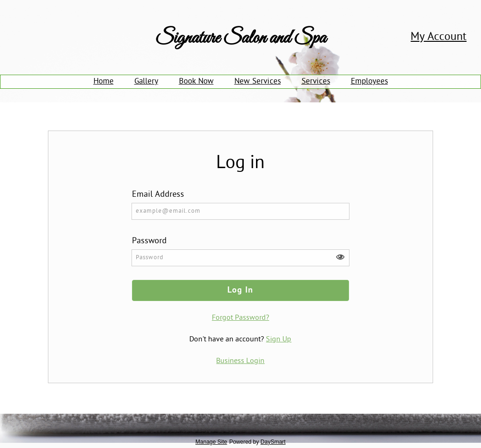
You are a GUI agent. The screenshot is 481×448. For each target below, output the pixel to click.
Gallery (146, 82)
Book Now (196, 82)
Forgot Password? (240, 318)
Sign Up (279, 340)
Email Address (158, 195)
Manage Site (211, 442)
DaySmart (273, 442)
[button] (340, 257)
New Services (258, 82)
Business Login (240, 361)
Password (149, 241)
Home (104, 82)
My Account (438, 37)
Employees (369, 82)
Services (316, 82)
